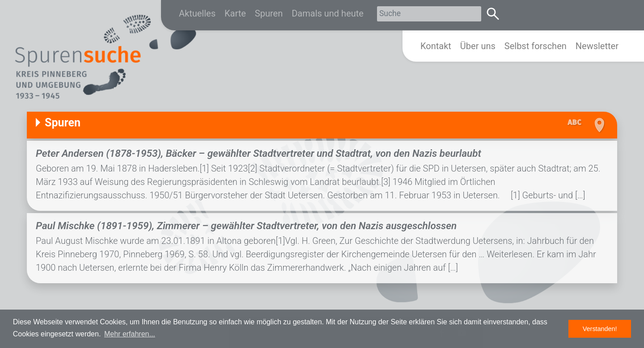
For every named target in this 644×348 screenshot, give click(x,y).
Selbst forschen (536, 46)
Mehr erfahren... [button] (130, 334)
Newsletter (597, 46)
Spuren (269, 13)
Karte (235, 13)
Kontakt (436, 46)
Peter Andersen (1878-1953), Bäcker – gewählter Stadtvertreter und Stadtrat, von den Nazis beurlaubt (258, 153)
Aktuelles (197, 13)
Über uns (478, 46)
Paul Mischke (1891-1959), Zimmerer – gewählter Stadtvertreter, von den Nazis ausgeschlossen (246, 226)
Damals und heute (328, 13)
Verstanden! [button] (600, 329)
